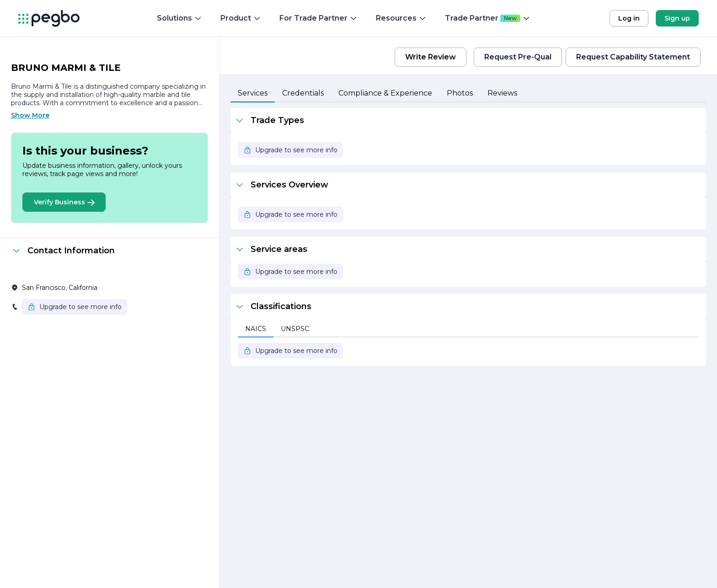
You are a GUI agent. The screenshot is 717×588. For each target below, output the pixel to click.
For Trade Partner (318, 18)
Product (241, 18)
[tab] (253, 94)
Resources (401, 18)
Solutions (179, 18)
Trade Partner (488, 18)
